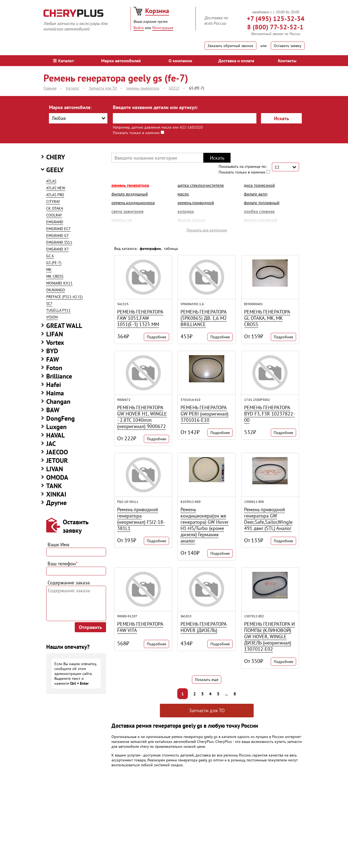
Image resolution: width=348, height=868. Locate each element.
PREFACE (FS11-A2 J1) (64, 297)
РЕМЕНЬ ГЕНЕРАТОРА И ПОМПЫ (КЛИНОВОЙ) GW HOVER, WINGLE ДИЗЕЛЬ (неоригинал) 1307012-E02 (269, 636)
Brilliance (59, 376)
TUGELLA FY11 (58, 310)
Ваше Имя (58, 545)
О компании (180, 61)
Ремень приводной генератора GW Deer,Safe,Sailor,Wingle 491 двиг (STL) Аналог (268, 519)
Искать (282, 118)
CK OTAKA (55, 208)
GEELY (55, 170)
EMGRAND (55, 222)
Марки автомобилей (121, 61)
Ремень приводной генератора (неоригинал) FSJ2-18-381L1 (141, 519)
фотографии (150, 249)
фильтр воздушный (130, 194)
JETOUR (57, 461)
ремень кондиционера (133, 203)
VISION (52, 317)
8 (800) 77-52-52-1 (275, 27)
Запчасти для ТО (207, 710)
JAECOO (57, 452)
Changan (58, 402)
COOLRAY (54, 215)
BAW (53, 410)
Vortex (55, 342)
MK (49, 269)
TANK (54, 486)
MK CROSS (55, 276)
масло (183, 194)
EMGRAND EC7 (58, 229)
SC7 (49, 303)
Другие (56, 503)
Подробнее (156, 337)
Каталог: (64, 61)
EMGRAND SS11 (59, 242)
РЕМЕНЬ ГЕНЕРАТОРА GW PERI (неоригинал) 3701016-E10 (204, 414)
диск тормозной (259, 185)
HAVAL (55, 435)
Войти (139, 28)
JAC (51, 444)
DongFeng (60, 418)
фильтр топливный (262, 203)
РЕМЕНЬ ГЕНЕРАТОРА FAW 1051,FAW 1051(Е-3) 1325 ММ (140, 318)
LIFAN (55, 334)
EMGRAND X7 (58, 249)
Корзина (157, 11)
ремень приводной (196, 203)
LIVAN (55, 469)
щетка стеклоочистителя (201, 185)
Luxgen (56, 427)
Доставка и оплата (236, 61)
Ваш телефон (63, 564)
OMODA (57, 477)
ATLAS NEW (56, 188)
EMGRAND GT (58, 235)
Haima (55, 393)
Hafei (54, 385)
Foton (54, 368)
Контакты (287, 61)
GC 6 (50, 256)
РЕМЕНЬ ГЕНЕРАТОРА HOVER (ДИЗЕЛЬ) (204, 627)
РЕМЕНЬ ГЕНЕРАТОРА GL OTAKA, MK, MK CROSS (267, 318)
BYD (52, 351)
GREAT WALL (64, 326)
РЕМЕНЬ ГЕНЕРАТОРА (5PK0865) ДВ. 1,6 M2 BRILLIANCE (204, 318)
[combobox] (78, 118)
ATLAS (51, 181)
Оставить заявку (288, 46)
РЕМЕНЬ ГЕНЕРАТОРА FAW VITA (140, 627)
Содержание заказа (69, 583)
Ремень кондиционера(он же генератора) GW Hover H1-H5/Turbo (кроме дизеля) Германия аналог (205, 525)
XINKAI (56, 494)
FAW (53, 359)
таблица (171, 249)
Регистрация (163, 28)
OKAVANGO (56, 290)
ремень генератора (130, 185)
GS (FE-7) (54, 263)
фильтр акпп (256, 194)
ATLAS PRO (55, 195)
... (226, 694)
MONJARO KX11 (59, 283)
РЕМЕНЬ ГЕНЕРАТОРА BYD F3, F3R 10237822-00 (269, 414)
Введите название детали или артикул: (155, 107)
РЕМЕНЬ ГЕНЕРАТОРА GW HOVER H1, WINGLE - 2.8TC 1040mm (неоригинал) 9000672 (142, 417)
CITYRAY (53, 201)
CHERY (56, 157)
